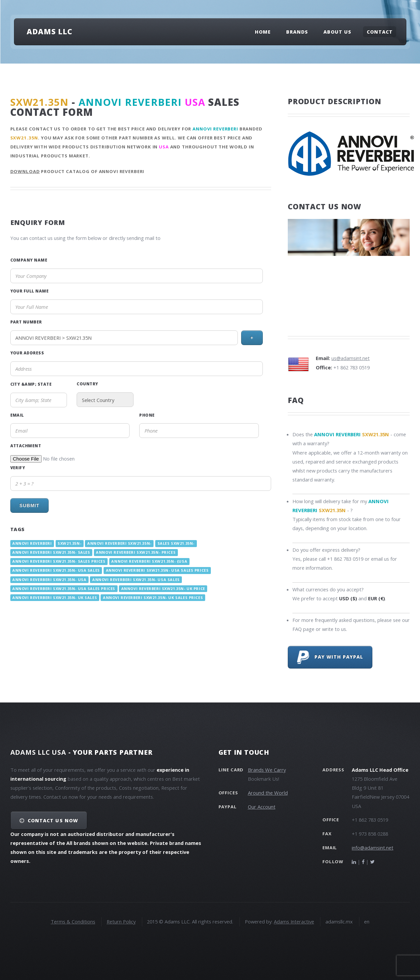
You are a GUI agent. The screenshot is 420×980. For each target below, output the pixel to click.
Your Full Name (30, 291)
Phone (147, 415)
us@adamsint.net (351, 358)
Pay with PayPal (330, 657)
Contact (380, 32)
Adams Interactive (294, 921)
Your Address (27, 353)
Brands (297, 32)
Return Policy (121, 921)
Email (17, 415)
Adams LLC (49, 31)
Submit (29, 505)
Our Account (262, 807)
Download (25, 171)
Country (87, 384)
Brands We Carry (267, 770)
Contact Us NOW (53, 820)
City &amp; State (31, 384)
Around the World (268, 793)
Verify (18, 468)
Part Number (26, 322)
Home (263, 32)
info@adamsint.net (373, 848)
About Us (337, 32)
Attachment (26, 446)
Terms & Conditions (73, 921)
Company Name (29, 260)
